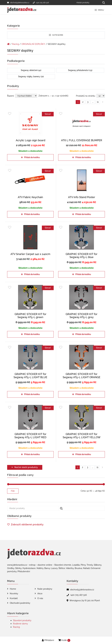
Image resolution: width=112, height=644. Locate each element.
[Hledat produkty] (87, 3)
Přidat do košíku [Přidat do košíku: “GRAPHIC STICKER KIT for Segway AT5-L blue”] (83, 274)
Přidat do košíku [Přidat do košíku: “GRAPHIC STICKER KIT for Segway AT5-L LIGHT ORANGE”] (83, 394)
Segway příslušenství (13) (80, 70)
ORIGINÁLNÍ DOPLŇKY (33, 44)
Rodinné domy (20, 624)
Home (13, 589)
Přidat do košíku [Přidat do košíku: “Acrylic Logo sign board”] (32, 157)
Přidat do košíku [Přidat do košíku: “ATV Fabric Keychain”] (32, 214)
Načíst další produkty (26, 467)
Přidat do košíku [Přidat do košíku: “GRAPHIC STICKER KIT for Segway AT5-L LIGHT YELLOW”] (83, 454)
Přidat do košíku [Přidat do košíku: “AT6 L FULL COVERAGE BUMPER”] (83, 157)
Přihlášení (48, 640)
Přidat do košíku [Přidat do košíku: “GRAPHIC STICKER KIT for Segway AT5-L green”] (32, 334)
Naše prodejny (45, 589)
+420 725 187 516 (41, 3)
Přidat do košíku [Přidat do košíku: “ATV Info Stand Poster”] (83, 214)
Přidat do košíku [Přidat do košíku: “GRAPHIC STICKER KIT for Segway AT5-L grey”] (83, 334)
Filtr (13, 491)
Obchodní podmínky (20, 603)
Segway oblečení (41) (31, 70)
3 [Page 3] (88, 102)
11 (97, 467)
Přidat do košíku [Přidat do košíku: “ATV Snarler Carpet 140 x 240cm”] (32, 274)
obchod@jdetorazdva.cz (18, 3)
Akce (40, 594)
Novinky (14, 594)
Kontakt (14, 598)
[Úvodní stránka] (8, 44)
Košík (64, 640)
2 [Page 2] (83, 102)
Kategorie (56, 35)
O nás (40, 598)
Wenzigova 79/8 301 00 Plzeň (85, 601)
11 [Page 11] (98, 102)
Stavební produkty (22, 620)
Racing (16, 44)
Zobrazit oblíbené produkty (27, 525)
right (102, 467)
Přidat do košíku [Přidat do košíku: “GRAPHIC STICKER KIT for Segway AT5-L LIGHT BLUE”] (32, 394)
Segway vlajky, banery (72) (31, 77)
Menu (99, 10)
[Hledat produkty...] (103, 3)
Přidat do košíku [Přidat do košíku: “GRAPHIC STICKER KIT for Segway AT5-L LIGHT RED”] (32, 454)
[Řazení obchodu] (26, 96)
